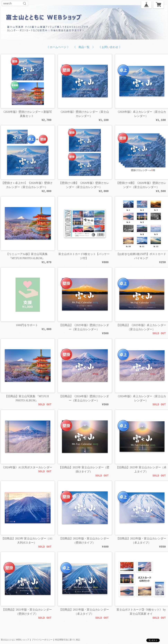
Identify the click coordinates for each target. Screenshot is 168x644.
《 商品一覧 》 (84, 47)
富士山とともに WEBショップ (15, 640)
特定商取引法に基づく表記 (68, 640)
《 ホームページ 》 (58, 47)
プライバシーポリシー (42, 640)
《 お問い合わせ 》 (110, 47)
